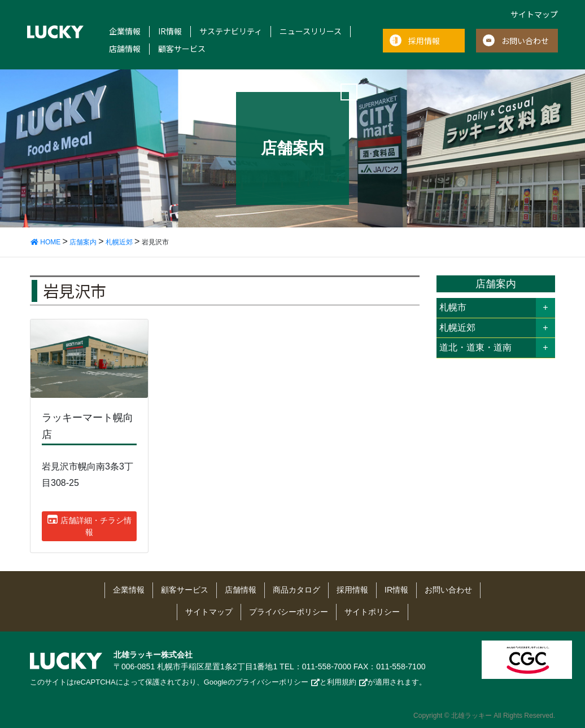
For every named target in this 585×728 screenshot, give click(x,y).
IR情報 (170, 31)
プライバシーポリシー (289, 612)
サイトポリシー (372, 612)
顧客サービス (182, 49)
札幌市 (453, 307)
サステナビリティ (231, 31)
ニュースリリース (311, 31)
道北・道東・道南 (475, 347)
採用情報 (424, 41)
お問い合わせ (525, 41)
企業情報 (125, 31)
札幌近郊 (457, 328)
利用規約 (342, 682)
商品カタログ (296, 590)
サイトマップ (534, 14)
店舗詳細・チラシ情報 (90, 525)
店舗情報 (125, 49)
